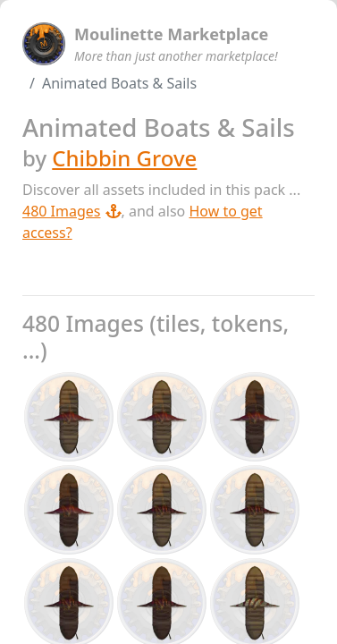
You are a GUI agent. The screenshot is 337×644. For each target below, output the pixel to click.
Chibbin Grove (124, 158)
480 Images (72, 211)
